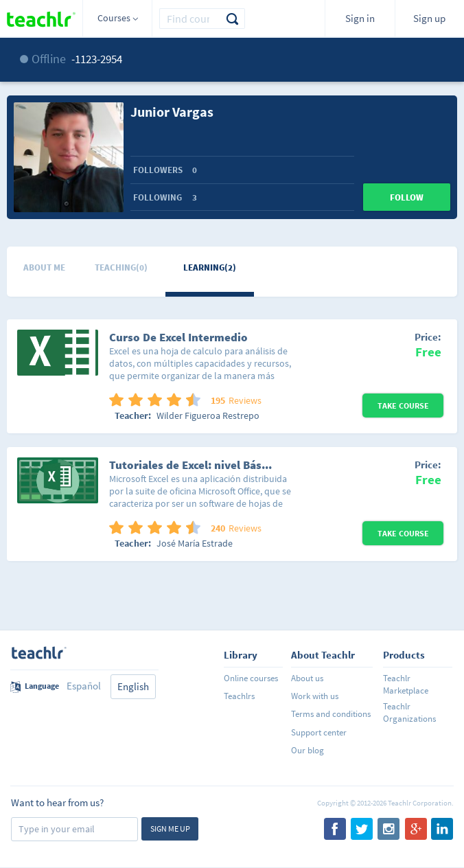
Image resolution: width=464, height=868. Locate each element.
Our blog (308, 750)
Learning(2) (210, 267)
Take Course (403, 406)
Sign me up (170, 829)
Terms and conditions (331, 714)
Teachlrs (239, 696)
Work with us (315, 696)
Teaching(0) (121, 267)
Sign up (429, 18)
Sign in (360, 18)
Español (84, 686)
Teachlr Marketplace (406, 684)
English (133, 686)
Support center (319, 732)
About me (44, 267)
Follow (407, 197)
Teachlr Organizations (409, 712)
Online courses (251, 678)
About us (307, 678)
